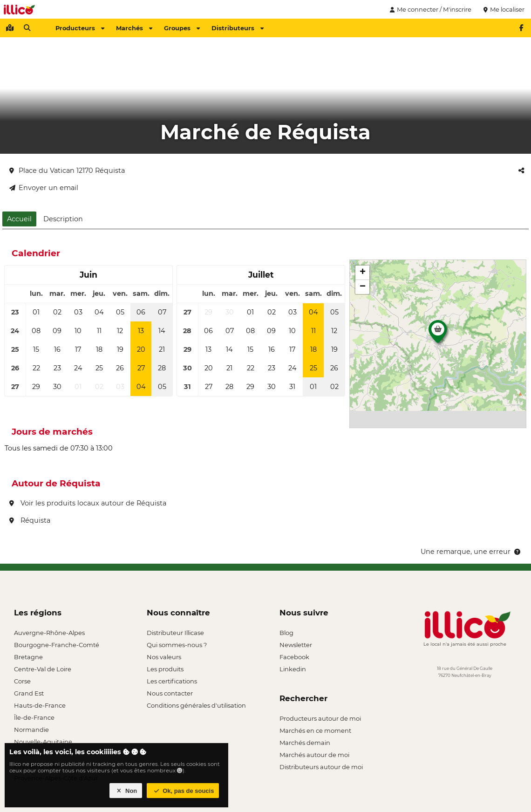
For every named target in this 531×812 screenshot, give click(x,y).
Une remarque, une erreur (471, 552)
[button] (438, 334)
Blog (286, 633)
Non (126, 791)
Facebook (294, 657)
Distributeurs (238, 28)
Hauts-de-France (40, 705)
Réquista (30, 520)
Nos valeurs (164, 657)
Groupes (182, 28)
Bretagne (28, 657)
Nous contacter (170, 693)
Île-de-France (34, 717)
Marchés (134, 28)
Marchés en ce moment (315, 730)
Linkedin (293, 669)
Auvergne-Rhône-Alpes (49, 633)
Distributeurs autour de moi (321, 767)
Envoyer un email (44, 188)
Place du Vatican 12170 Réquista (67, 171)
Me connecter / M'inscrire (429, 9)
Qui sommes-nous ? (177, 645)
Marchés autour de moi (314, 755)
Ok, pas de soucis (183, 791)
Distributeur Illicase (175, 633)
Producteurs (80, 28)
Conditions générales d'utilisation (196, 705)
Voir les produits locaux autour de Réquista (88, 503)
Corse (22, 681)
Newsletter (296, 645)
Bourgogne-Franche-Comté (57, 645)
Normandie (31, 730)
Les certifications (172, 681)
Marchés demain (305, 743)
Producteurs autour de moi (320, 718)
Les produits (165, 669)
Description (63, 219)
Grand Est (29, 693)
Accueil (19, 219)
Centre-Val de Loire (43, 669)
